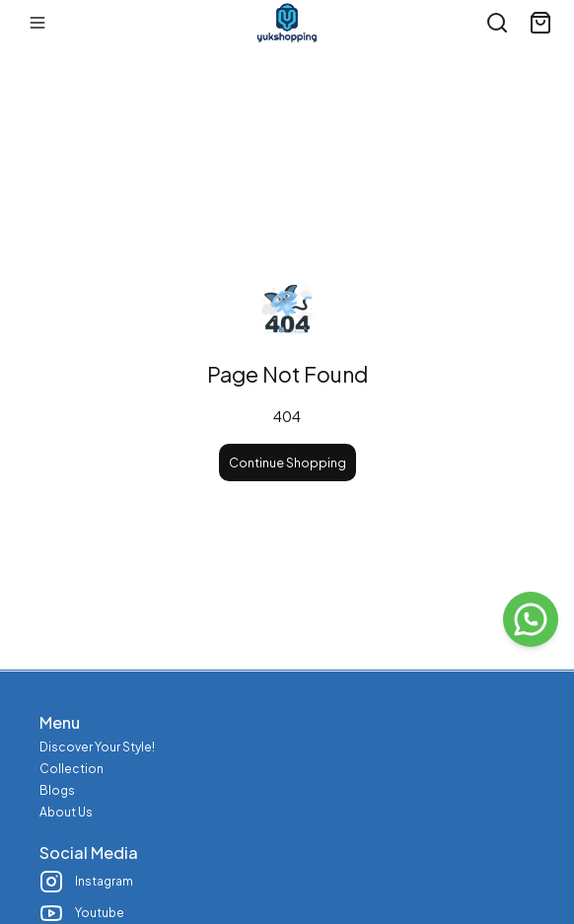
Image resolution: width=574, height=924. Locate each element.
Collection (72, 769)
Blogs (57, 790)
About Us (66, 812)
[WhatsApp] (531, 619)
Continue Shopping (287, 462)
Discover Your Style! (97, 747)
